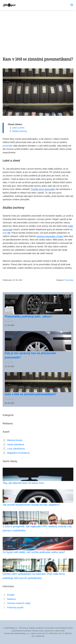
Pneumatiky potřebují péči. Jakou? (28, 316)
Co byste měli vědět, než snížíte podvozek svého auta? (34, 552)
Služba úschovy (20, 131)
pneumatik (8, 146)
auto (5, 233)
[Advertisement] (38, 30)
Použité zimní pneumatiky (43, 189)
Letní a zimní (18, 128)
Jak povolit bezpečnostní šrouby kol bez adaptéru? (31, 505)
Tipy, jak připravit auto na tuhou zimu (23, 483)
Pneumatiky (69, 280)
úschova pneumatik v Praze (50, 236)
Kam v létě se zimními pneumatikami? (31, 394)
